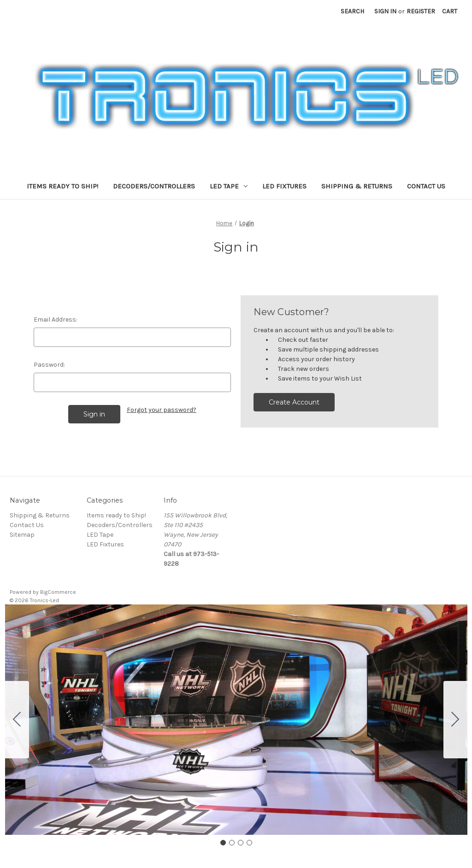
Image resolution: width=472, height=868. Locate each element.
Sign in (385, 11)
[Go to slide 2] (455, 720)
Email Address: (56, 320)
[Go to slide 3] (241, 843)
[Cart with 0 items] (450, 11)
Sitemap (22, 535)
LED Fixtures (284, 186)
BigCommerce (58, 592)
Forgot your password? (162, 410)
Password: (49, 365)
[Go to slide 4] (17, 720)
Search (352, 11)
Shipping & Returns (357, 186)
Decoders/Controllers (154, 186)
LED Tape (229, 186)
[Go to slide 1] (223, 843)
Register (421, 11)
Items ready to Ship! (62, 186)
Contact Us (426, 186)
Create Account (294, 402)
